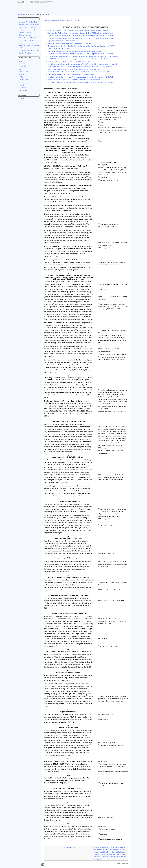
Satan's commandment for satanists (60, 49)
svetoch (23, 2)
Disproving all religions (27, 40)
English (23, 14)
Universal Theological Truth (28, 22)
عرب (20, 69)
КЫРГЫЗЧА (23, 90)
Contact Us (23, 98)
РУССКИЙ (22, 66)
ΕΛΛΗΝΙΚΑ (22, 88)
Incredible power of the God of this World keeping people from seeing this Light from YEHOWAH (80, 77)
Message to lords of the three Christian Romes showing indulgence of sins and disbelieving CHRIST (81, 46)
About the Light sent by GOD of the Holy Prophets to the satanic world (71, 74)
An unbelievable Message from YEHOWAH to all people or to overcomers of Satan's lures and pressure (83, 56)
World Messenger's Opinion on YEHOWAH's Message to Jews (69, 62)
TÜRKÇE (22, 82)
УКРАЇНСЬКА (23, 80)
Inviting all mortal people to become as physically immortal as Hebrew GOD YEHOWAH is (78, 30)
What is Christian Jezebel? (103, 854)
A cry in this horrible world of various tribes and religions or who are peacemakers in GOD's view (80, 54)
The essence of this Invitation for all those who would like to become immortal (74, 69)
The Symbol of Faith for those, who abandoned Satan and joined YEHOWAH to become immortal (80, 33)
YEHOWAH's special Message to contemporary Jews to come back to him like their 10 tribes (79, 59)
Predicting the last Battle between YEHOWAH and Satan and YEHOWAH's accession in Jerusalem (81, 36)
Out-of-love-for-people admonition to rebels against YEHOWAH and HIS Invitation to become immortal (82, 64)
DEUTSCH (22, 74)
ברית (20, 61)
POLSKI (21, 85)
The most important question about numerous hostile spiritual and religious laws (75, 51)
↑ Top (64, 848)
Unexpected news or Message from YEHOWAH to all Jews (29, 45)
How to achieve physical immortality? (107, 847)
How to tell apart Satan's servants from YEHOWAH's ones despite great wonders (75, 80)
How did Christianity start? (117, 852)
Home (19, 14)
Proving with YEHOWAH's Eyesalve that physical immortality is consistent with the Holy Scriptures (81, 82)
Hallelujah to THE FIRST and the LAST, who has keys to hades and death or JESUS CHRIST (79, 72)
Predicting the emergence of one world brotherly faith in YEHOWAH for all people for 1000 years (80, 38)
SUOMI (21, 77)
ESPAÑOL (22, 64)
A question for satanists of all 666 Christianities (63, 41)
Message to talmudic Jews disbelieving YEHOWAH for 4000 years (70, 43)
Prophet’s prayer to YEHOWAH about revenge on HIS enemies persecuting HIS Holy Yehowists (80, 67)
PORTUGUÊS (23, 72)
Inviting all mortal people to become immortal (58, 20)
